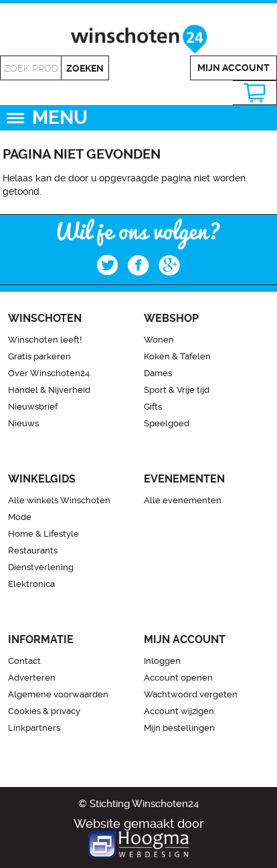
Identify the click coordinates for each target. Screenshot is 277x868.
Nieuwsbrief (33, 407)
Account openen (178, 678)
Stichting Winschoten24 (144, 804)
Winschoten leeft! (45, 340)
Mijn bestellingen (179, 728)
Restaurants (33, 550)
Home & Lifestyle (43, 534)
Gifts (153, 407)
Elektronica (31, 584)
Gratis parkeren (39, 356)
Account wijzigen (179, 711)
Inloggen (162, 661)
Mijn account (234, 68)
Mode (20, 517)
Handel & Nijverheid (49, 390)
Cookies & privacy (44, 711)
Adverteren (32, 678)
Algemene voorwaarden (58, 694)
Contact (24, 661)
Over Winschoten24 (49, 373)
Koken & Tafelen (177, 356)
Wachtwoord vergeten (191, 694)
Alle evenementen (183, 500)
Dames (158, 373)
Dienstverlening (41, 567)
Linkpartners (34, 728)
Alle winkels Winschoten (59, 500)
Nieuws (23, 423)
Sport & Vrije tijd (177, 390)
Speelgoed (167, 423)
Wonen (159, 340)
